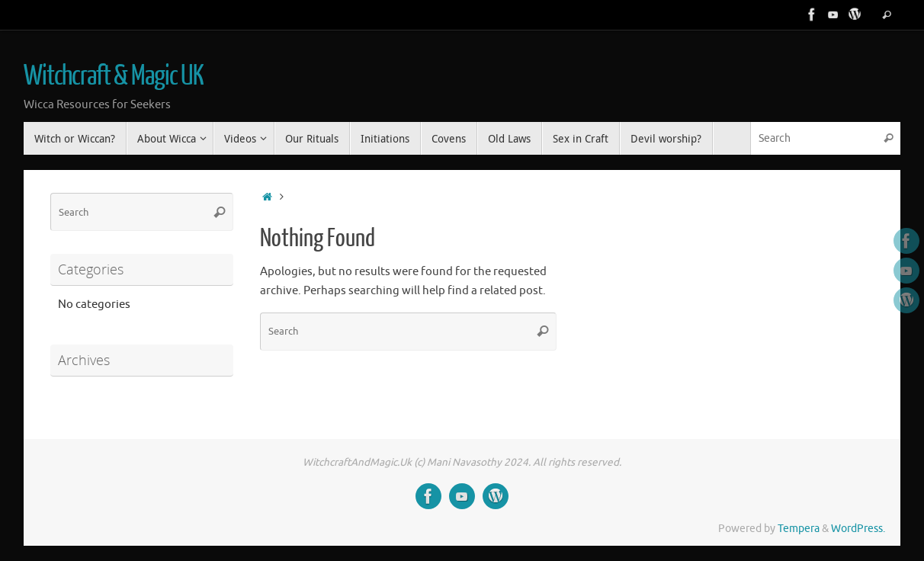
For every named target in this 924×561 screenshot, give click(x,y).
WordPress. (858, 529)
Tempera (799, 529)
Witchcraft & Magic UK (114, 76)
